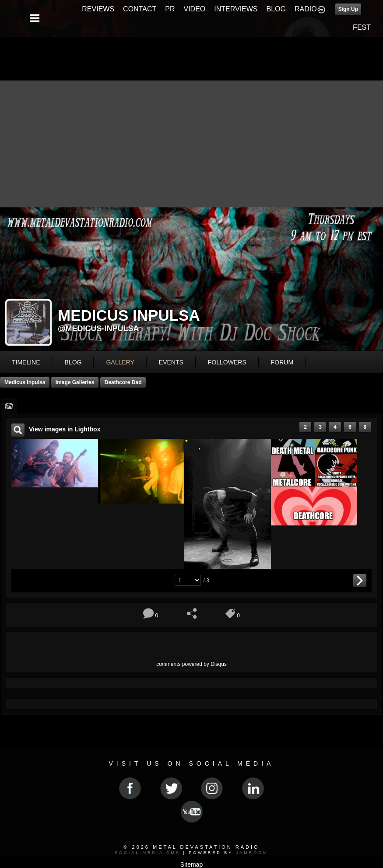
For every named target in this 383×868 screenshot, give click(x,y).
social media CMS (148, 853)
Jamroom (252, 853)
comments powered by (191, 664)
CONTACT (140, 9)
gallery (120, 362)
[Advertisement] (191, 142)
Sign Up (348, 9)
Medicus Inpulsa (25, 382)
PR (170, 9)
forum (282, 362)
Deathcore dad (123, 382)
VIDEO (194, 9)
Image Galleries (75, 382)
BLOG (276, 9)
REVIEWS (98, 9)
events (171, 362)
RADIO (306, 9)
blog (73, 362)
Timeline (26, 362)
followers (227, 362)
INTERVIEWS (236, 9)
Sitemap (191, 864)
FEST (362, 27)
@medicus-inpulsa (98, 329)
